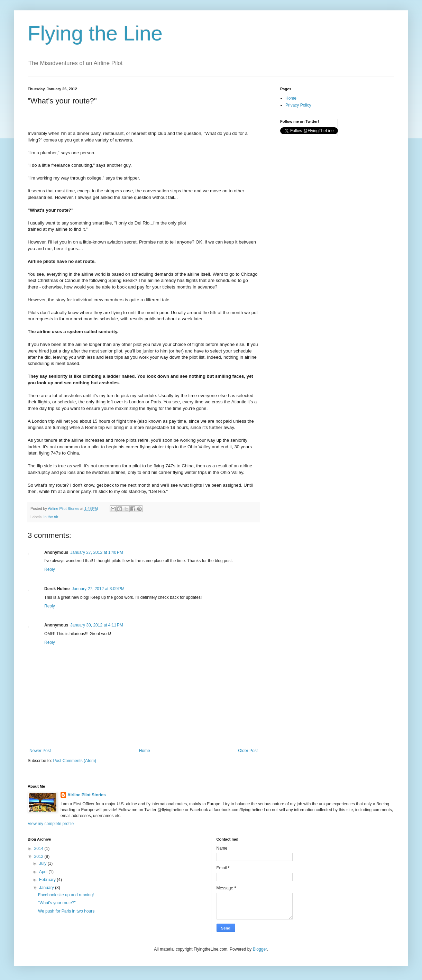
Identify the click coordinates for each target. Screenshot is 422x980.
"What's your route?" (57, 903)
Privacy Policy (298, 105)
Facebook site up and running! (66, 895)
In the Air (51, 517)
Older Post (248, 751)
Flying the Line (95, 33)
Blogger (260, 949)
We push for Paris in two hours (66, 911)
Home (145, 751)
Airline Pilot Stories (87, 795)
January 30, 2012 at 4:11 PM (97, 625)
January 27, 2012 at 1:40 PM (97, 552)
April (44, 872)
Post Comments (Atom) (75, 761)
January (47, 888)
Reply (50, 569)
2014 (39, 849)
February (48, 880)
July (43, 863)
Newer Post (40, 751)
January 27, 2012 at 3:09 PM (98, 589)
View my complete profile (51, 824)
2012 (39, 857)
